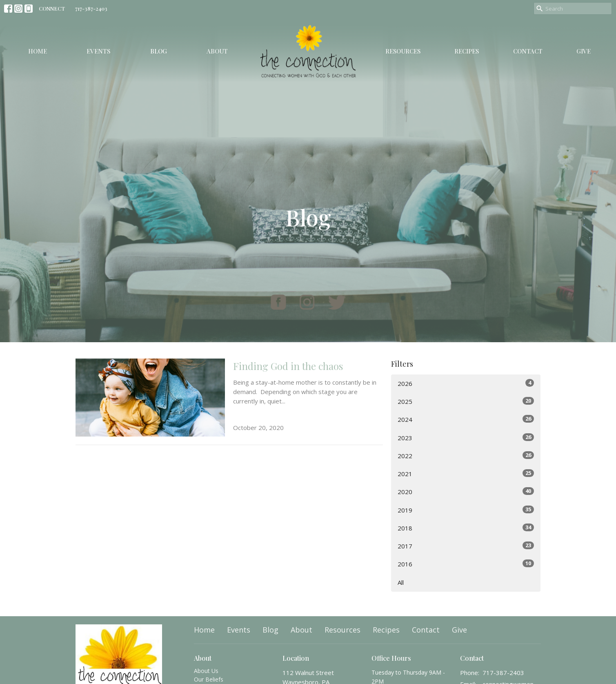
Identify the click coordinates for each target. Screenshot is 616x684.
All (401, 582)
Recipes (467, 51)
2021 (466, 473)
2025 (466, 401)
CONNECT (52, 8)
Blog (159, 51)
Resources (403, 51)
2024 (466, 419)
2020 (466, 491)
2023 (466, 438)
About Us (206, 671)
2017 (466, 546)
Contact (528, 51)
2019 (466, 510)
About (217, 51)
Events (98, 51)
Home (38, 51)
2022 (466, 456)
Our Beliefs (209, 679)
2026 (466, 383)
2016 (466, 564)
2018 (466, 528)
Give (584, 51)
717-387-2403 (91, 8)
